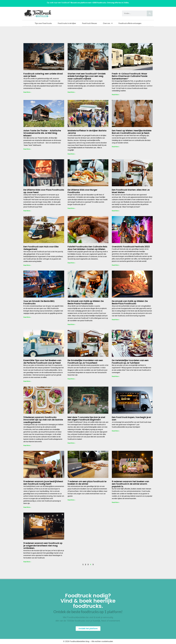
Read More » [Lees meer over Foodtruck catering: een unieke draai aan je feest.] (27, 92)
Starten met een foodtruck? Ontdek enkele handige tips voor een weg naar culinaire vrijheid (87, 76)
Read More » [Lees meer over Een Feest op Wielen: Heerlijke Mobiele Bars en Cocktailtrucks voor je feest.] (116, 147)
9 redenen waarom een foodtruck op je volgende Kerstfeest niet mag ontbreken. (43, 546)
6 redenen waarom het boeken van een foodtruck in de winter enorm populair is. (130, 484)
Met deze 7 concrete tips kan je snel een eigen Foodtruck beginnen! (86, 418)
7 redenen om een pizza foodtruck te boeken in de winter (87, 483)
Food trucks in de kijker (67, 23)
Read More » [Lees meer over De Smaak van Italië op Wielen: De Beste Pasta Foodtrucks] (71, 324)
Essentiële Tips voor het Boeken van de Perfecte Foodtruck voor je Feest (42, 362)
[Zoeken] (150, 13)
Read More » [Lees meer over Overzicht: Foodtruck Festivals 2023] (116, 265)
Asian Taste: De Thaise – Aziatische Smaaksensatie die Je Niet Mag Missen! (42, 133)
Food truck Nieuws (90, 23)
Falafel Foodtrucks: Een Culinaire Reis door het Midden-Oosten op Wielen (87, 248)
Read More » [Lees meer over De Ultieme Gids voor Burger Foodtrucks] (71, 208)
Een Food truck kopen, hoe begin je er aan (131, 418)
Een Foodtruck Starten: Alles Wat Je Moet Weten (131, 191)
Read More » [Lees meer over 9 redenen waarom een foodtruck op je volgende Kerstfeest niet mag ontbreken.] (27, 562)
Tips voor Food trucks (43, 23)
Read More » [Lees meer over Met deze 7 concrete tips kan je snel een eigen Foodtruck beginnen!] (71, 443)
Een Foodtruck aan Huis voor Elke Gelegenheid (41, 248)
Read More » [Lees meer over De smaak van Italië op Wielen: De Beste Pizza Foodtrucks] (116, 320)
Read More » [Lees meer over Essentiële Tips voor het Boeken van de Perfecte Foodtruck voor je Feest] (27, 381)
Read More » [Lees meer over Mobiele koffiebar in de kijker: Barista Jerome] (71, 154)
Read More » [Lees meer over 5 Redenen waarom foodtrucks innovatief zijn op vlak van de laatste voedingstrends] (27, 445)
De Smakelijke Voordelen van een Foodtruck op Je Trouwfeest (85, 362)
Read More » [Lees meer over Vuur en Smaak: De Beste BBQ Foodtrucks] (27, 317)
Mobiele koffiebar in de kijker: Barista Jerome (87, 132)
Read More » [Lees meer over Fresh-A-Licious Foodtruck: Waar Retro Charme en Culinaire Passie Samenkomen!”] (116, 95)
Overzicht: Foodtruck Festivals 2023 (131, 247)
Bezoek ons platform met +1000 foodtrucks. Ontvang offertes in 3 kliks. (100, 2)
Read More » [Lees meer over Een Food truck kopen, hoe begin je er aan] (116, 431)
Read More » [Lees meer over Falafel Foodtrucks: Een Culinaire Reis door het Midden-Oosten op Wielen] (71, 263)
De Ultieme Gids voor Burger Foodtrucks (82, 191)
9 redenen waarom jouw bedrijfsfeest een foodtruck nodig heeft (43, 483)
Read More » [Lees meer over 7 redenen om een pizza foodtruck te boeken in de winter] (71, 500)
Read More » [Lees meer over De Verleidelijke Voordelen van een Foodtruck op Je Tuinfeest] (116, 376)
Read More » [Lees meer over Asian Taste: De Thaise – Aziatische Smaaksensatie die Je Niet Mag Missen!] (27, 149)
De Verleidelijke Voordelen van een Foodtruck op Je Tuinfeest (130, 362)
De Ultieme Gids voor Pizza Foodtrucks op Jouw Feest (44, 191)
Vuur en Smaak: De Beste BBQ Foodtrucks (39, 302)
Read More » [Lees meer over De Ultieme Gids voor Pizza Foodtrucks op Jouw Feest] (27, 211)
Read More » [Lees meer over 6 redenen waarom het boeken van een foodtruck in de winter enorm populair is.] (116, 502)
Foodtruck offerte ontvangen (130, 23)
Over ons (108, 23)
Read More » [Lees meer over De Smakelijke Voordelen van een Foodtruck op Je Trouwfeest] (71, 379)
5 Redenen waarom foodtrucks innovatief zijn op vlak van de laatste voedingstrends (43, 420)
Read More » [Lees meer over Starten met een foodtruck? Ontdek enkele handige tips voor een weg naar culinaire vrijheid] (71, 92)
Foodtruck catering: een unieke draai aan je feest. (43, 75)
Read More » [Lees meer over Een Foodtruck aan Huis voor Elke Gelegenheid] (27, 265)
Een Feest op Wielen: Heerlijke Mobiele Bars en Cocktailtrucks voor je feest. (132, 132)
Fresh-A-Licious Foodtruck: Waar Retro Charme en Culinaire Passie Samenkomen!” (130, 76)
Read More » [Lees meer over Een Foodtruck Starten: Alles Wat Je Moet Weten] (116, 211)
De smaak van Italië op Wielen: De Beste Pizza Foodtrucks (130, 302)
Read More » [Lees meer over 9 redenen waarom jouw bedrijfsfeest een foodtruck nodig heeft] (27, 507)
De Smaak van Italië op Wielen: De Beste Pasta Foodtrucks (86, 302)
